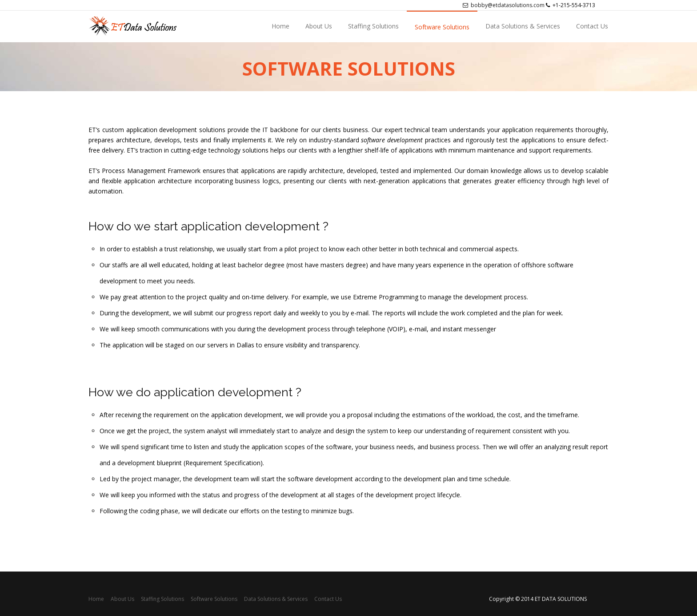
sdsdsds (154, 26)
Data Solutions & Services (523, 26)
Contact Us (592, 26)
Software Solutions (442, 27)
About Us (319, 26)
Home (280, 26)
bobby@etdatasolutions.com (504, 5)
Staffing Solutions (373, 26)
